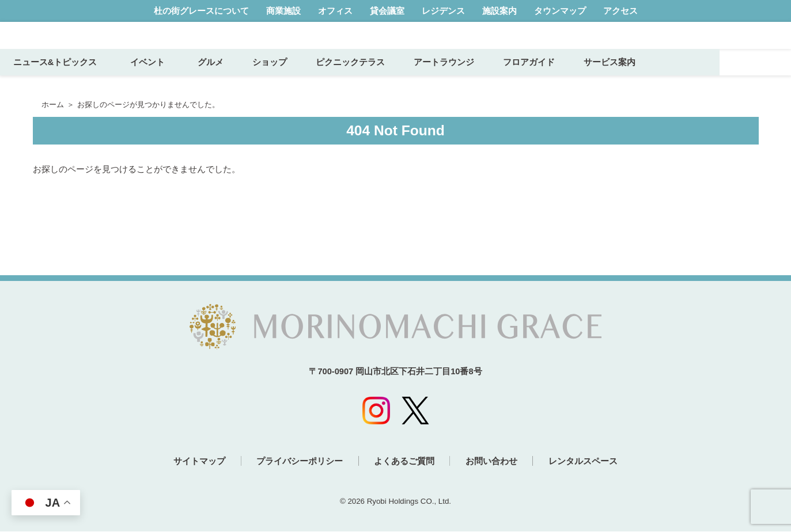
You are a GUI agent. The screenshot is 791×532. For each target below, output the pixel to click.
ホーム (53, 105)
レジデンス (443, 11)
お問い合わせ (495, 462)
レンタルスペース (591, 462)
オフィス (335, 11)
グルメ (282, 79)
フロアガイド (600, 79)
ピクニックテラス (422, 79)
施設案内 (499, 11)
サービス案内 (681, 79)
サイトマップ (191, 462)
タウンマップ (560, 11)
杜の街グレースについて (201, 11)
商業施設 (283, 11)
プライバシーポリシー (296, 462)
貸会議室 (387, 11)
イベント (223, 79)
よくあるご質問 (404, 462)
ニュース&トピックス (126, 79)
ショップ (341, 79)
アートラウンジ (515, 79)
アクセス (620, 11)
